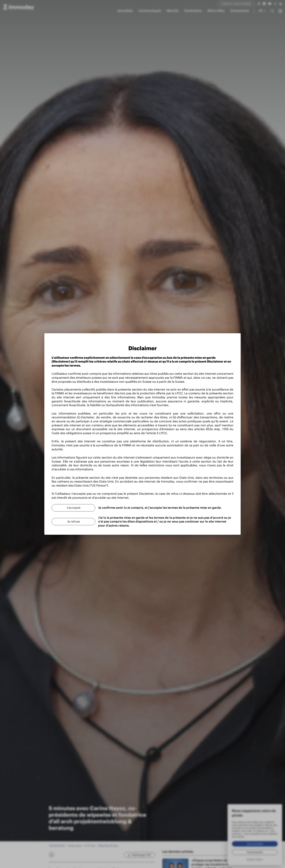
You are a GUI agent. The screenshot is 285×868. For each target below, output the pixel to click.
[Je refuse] (73, 522)
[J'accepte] (73, 508)
